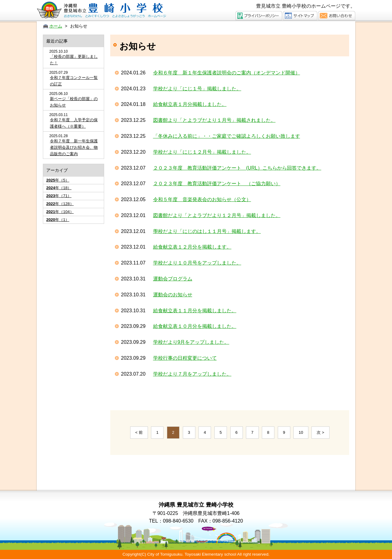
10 (301, 432)
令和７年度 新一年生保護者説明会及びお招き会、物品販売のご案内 (74, 147)
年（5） (58, 180)
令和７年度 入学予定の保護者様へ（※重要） (74, 123)
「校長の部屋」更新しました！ (74, 60)
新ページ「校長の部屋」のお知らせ (74, 102)
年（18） (59, 188)
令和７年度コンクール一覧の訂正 (74, 81)
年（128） (60, 204)
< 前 (139, 432)
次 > (320, 432)
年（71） (59, 196)
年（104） (60, 212)
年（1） (58, 220)
